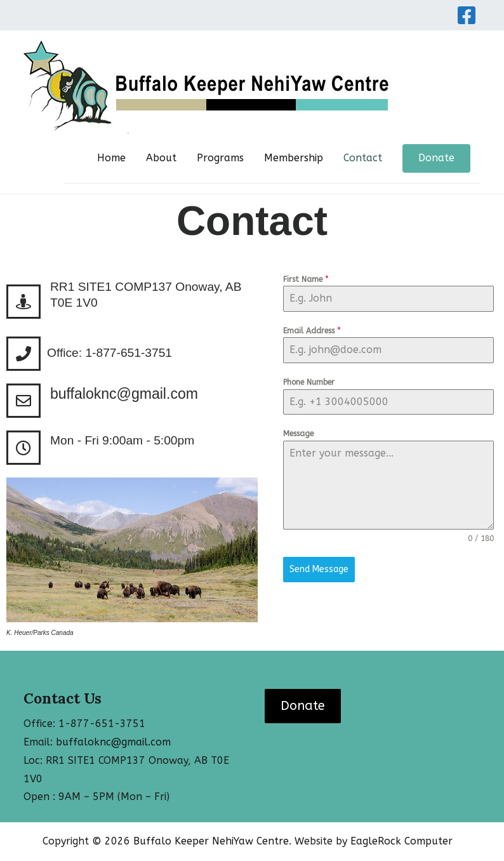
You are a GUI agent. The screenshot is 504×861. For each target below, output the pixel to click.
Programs (220, 158)
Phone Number (309, 382)
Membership (294, 158)
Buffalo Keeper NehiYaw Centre (211, 841)
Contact (363, 158)
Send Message (319, 569)
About (161, 158)
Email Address (312, 331)
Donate (436, 158)
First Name (306, 279)
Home (111, 158)
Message (298, 434)
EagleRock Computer (401, 841)
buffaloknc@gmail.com (124, 394)
